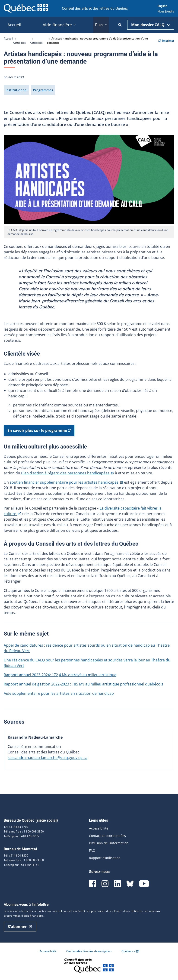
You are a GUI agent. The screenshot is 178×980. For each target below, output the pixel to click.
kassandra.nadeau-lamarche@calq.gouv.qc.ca (48, 758)
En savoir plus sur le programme (39, 432)
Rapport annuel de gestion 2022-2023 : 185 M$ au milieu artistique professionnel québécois (83, 684)
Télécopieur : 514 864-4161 (21, 865)
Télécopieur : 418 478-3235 (21, 836)
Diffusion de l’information (109, 843)
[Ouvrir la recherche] (120, 25)
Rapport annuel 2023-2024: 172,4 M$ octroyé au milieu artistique (60, 675)
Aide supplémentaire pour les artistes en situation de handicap (59, 693)
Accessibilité (99, 828)
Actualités (19, 43)
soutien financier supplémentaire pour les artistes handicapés (66, 482)
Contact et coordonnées (107, 836)
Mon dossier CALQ (151, 25)
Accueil (8, 38)
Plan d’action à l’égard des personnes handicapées (68, 473)
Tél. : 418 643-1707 (16, 827)
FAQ (92, 850)
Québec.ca (130, 951)
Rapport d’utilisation (105, 858)
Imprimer (166, 41)
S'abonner (20, 927)
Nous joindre (166, 11)
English (162, 6)
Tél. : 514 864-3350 (16, 856)
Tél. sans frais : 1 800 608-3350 (24, 831)
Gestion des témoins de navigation (89, 951)
